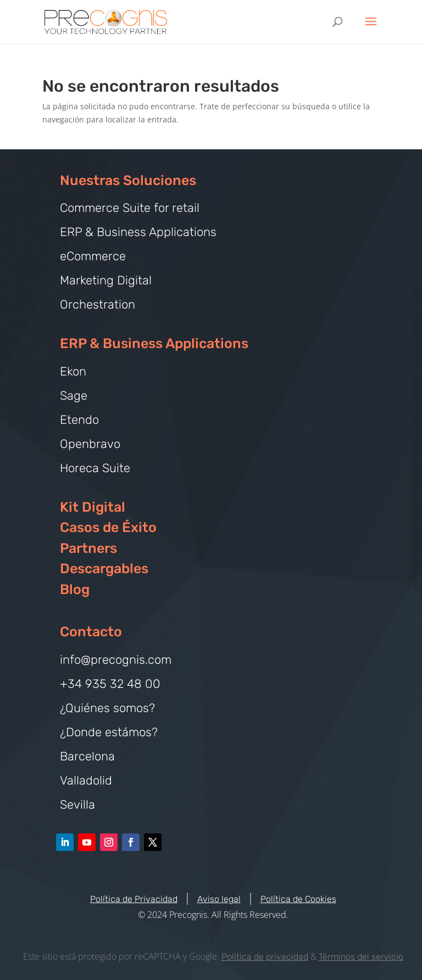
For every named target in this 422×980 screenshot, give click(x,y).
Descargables (104, 569)
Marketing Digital (106, 280)
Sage (74, 396)
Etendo (79, 420)
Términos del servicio (361, 957)
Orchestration (98, 304)
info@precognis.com (116, 660)
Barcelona (87, 756)
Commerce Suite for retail (130, 208)
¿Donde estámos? (109, 732)
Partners (88, 548)
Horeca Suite (95, 468)
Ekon (73, 371)
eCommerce (93, 256)
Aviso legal (219, 899)
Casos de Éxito (108, 527)
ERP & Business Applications (138, 232)
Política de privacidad (265, 957)
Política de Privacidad (134, 899)
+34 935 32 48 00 (110, 684)
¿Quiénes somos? (107, 708)
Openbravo (90, 444)
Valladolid (86, 780)
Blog (75, 589)
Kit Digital (93, 507)
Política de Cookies (298, 899)
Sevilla (77, 805)
